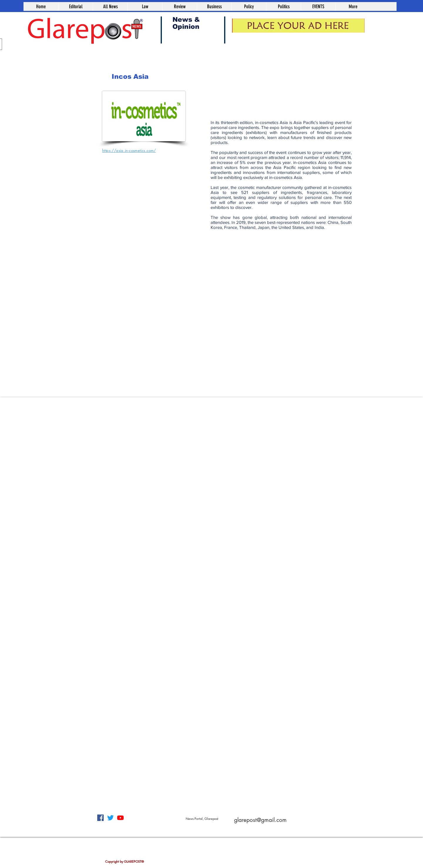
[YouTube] (120, 818)
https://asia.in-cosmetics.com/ (129, 150)
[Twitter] (110, 818)
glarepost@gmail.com (260, 820)
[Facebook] (100, 818)
